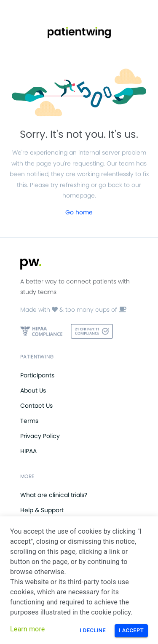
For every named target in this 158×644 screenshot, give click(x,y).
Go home (79, 212)
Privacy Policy (40, 436)
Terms (29, 421)
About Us (33, 390)
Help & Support (42, 510)
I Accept (131, 630)
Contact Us (36, 406)
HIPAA (28, 451)
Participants (37, 375)
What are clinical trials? (54, 495)
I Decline (93, 630)
